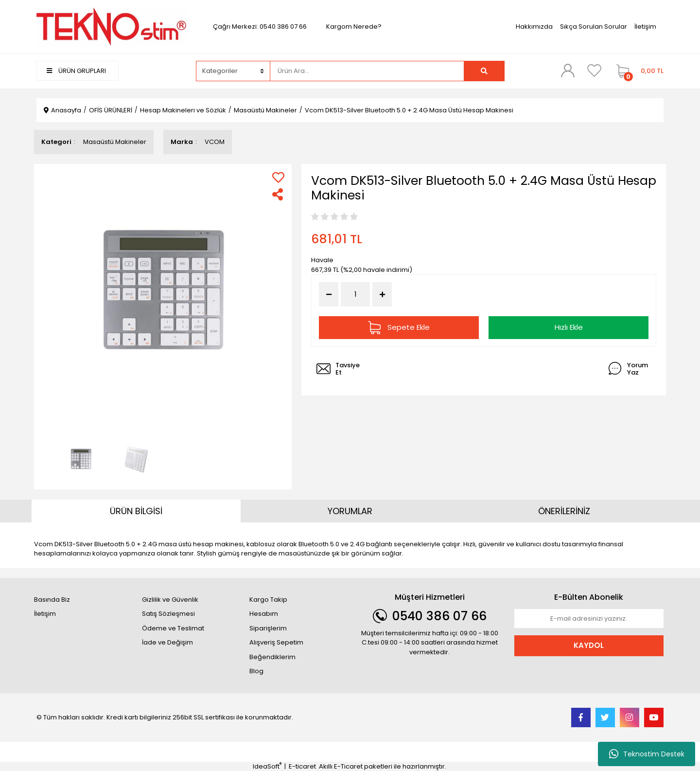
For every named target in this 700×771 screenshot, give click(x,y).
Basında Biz (52, 600)
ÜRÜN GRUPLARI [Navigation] (76, 71)
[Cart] (638, 71)
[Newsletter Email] (589, 619)
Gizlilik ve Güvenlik (170, 600)
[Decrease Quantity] (329, 294)
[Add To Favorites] (278, 177)
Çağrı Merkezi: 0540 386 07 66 (260, 27)
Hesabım (264, 614)
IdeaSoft (267, 766)
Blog (256, 671)
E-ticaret (302, 766)
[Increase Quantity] (382, 294)
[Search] (367, 71)
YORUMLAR (350, 511)
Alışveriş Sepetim (276, 642)
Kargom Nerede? (354, 27)
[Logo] (111, 26)
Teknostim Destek (647, 754)
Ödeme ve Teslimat (173, 628)
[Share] (278, 194)
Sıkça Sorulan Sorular (594, 27)
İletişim (645, 27)
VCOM (215, 142)
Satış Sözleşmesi (168, 614)
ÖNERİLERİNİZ (564, 511)
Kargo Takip (268, 600)
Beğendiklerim (272, 657)
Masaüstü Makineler (115, 142)
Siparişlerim (268, 628)
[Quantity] (355, 295)
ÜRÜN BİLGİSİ (136, 511)
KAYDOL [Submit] (589, 645)
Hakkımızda (534, 27)
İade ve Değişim (167, 642)
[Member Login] (568, 71)
